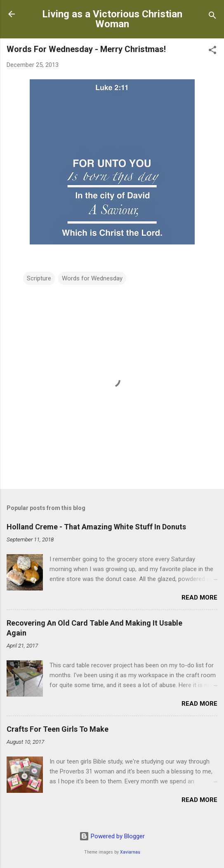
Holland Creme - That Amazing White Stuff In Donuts (96, 527)
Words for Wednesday (92, 278)
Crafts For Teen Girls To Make (58, 729)
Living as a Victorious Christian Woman (112, 19)
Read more (199, 598)
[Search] (212, 17)
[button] (212, 51)
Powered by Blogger (112, 836)
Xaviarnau (130, 852)
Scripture (39, 278)
